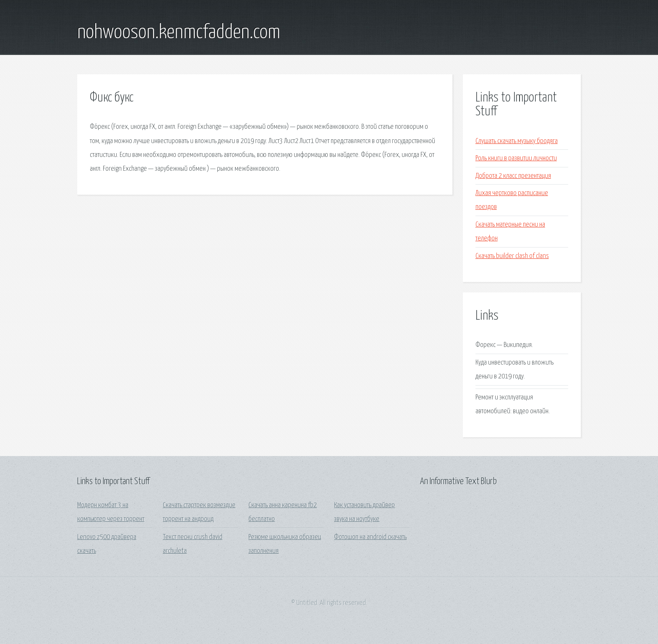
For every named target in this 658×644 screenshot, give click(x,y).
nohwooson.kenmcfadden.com (179, 33)
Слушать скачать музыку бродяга (517, 141)
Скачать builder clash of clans (512, 256)
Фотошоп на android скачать (370, 537)
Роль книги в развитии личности (516, 158)
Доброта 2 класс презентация (513, 176)
